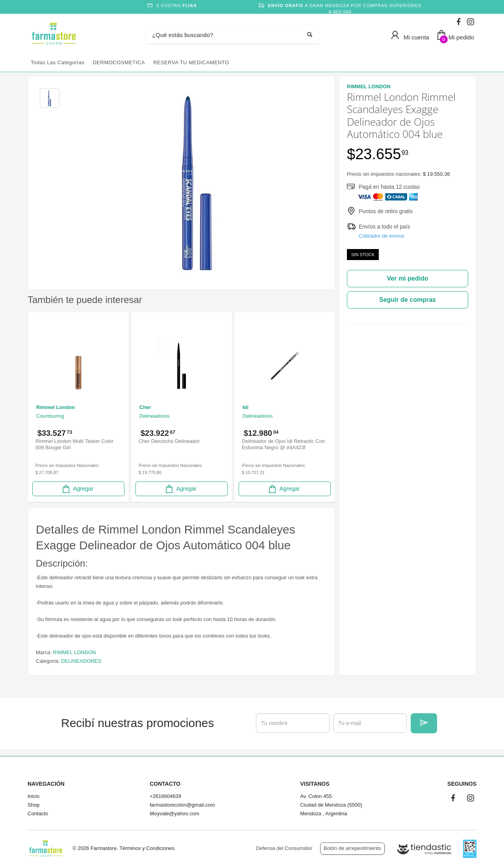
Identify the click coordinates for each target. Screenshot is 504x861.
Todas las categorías (57, 62)
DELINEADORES (81, 661)
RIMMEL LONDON (74, 652)
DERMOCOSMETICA (119, 62)
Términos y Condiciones (147, 848)
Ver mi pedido (408, 278)
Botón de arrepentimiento (352, 848)
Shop (33, 805)
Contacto (38, 814)
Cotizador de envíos (382, 236)
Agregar (77, 489)
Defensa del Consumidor (284, 848)
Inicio (33, 796)
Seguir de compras (408, 300)
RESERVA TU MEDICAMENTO (191, 62)
